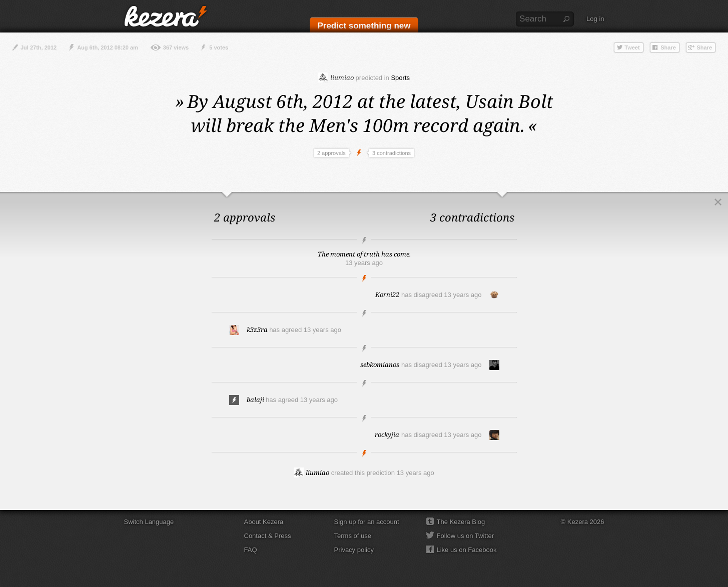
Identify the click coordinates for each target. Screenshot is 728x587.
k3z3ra (257, 329)
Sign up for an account (367, 522)
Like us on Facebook (467, 550)
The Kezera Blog (461, 522)
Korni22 (387, 294)
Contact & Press (268, 536)
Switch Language (149, 522)
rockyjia (387, 434)
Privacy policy (354, 550)
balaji (255, 399)
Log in (595, 19)
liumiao (336, 77)
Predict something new (364, 26)
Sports (400, 78)
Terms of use (353, 536)
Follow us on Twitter (466, 536)
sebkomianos (380, 364)
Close (718, 202)
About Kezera (264, 522)
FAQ (251, 550)
